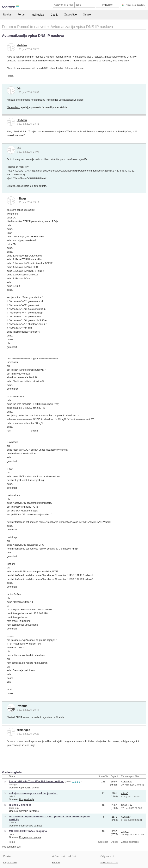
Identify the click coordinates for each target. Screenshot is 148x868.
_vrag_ (12, 834)
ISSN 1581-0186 (109, 863)
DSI (19, 88)
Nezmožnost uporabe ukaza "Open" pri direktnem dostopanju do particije (49, 818)
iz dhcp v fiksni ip (20, 805)
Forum (22, 14)
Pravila (7, 856)
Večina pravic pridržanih (65, 856)
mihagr (21, 199)
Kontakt (56, 863)
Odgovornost (107, 856)
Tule (48, 100)
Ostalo (87, 14)
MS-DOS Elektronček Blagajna (28, 831)
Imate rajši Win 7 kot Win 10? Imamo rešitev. (37, 781)
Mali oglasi (38, 15)
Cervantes (127, 782)
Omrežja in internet (29, 811)
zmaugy (13, 785)
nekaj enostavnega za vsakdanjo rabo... (34, 793)
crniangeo (24, 730)
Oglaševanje (10, 863)
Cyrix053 (13, 823)
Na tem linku (14, 107)
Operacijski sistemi (29, 788)
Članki (54, 15)
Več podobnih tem (12, 847)
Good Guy (14, 808)
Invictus (22, 706)
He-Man (22, 45)
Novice (7, 14)
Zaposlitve (71, 14)
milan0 (12, 796)
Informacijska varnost (30, 826)
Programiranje (27, 799)
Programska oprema (30, 837)
